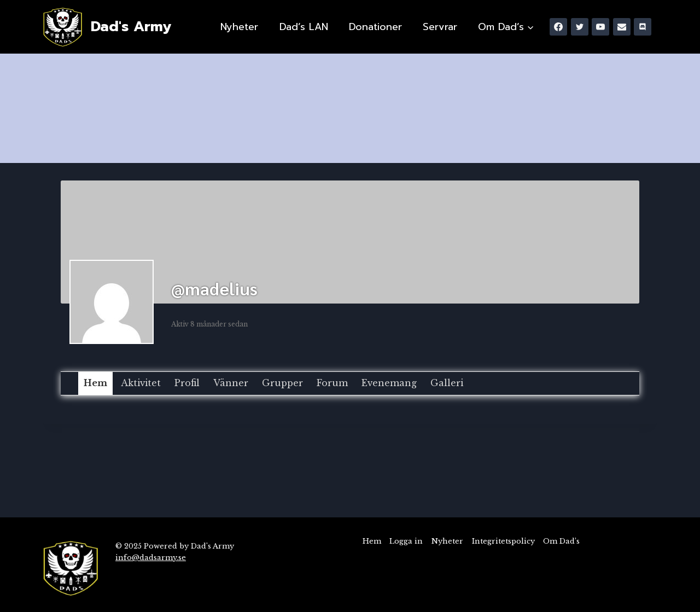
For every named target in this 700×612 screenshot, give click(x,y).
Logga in (406, 541)
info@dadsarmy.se (151, 558)
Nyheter (239, 27)
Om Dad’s (561, 541)
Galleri (447, 383)
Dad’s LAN (304, 27)
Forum (332, 383)
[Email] (622, 27)
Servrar (440, 27)
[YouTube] (600, 27)
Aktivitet (141, 383)
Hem (95, 383)
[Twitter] (580, 27)
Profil (187, 383)
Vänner (231, 383)
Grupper (282, 383)
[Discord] (643, 27)
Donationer (375, 27)
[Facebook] (558, 27)
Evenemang (389, 383)
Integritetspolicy (503, 541)
